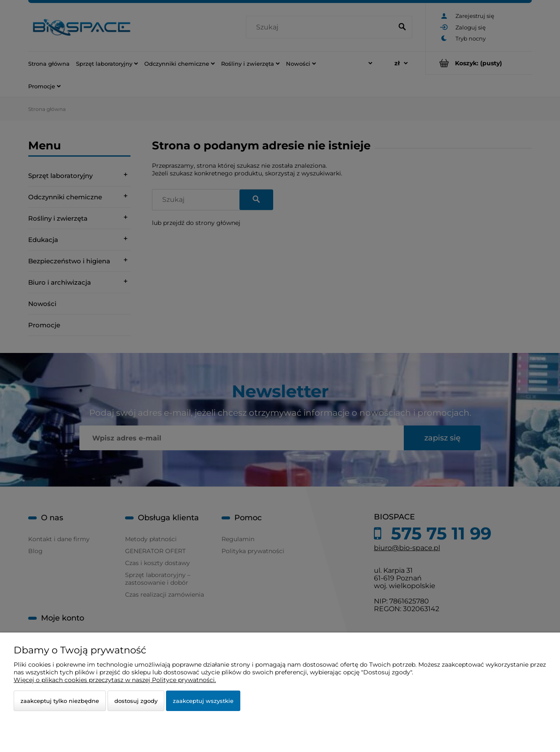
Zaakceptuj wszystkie (203, 701)
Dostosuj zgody (136, 701)
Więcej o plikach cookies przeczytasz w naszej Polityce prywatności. (115, 680)
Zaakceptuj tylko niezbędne (60, 701)
